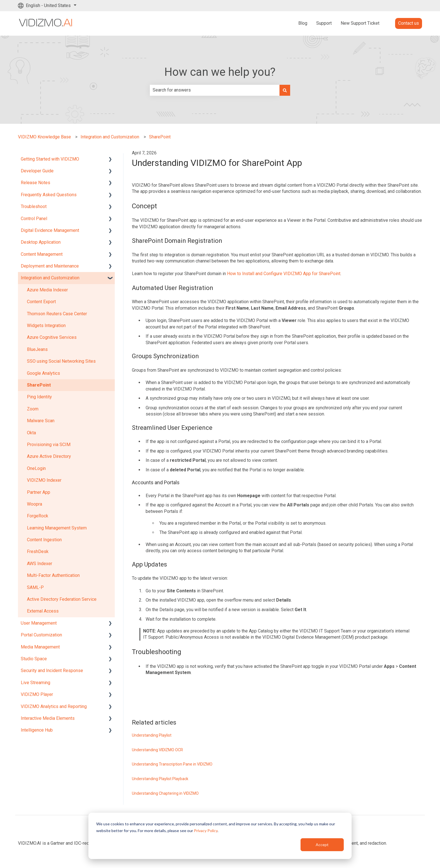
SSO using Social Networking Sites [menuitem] (61, 361)
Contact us (409, 23)
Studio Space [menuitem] (34, 659)
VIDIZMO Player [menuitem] (37, 694)
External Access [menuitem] (43, 611)
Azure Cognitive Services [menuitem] (52, 337)
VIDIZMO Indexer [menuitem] (44, 480)
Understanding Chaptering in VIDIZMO (165, 793)
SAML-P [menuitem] (35, 587)
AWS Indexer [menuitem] (40, 564)
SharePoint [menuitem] (39, 385)
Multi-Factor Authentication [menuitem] (53, 575)
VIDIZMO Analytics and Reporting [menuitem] (54, 706)
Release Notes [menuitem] (35, 183)
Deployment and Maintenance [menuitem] (50, 266)
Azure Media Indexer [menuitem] (47, 290)
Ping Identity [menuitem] (39, 397)
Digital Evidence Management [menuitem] (50, 230)
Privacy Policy (206, 831)
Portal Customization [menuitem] (41, 635)
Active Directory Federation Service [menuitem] (62, 599)
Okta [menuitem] (31, 433)
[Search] (285, 90)
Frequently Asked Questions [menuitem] (49, 195)
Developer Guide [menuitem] (37, 171)
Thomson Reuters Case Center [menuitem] (57, 314)
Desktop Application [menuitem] (41, 242)
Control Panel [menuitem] (34, 219)
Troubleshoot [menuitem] (34, 206)
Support (324, 23)
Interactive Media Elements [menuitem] (48, 718)
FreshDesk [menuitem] (38, 551)
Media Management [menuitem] (40, 647)
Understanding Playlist (152, 735)
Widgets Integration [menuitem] (46, 325)
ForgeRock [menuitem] (38, 516)
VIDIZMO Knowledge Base (44, 137)
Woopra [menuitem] (35, 504)
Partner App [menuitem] (39, 492)
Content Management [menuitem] (42, 254)
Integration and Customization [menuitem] (50, 278)
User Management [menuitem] (39, 623)
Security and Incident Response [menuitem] (52, 671)
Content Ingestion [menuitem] (44, 540)
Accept (322, 845)
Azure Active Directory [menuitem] (49, 456)
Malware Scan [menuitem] (41, 421)
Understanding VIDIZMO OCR (157, 750)
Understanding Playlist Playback (160, 779)
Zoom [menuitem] (33, 409)
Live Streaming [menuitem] (35, 683)
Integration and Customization (110, 137)
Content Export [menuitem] (41, 302)
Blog (303, 23)
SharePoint (160, 137)
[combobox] (215, 90)
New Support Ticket (360, 23)
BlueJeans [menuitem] (37, 349)
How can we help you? (220, 72)
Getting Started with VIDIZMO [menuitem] (50, 159)
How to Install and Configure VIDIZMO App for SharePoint (284, 274)
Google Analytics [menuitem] (43, 373)
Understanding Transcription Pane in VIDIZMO (172, 764)
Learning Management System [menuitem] (57, 528)
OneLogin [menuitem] (36, 468)
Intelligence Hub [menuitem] (37, 730)
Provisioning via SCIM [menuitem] (49, 445)
